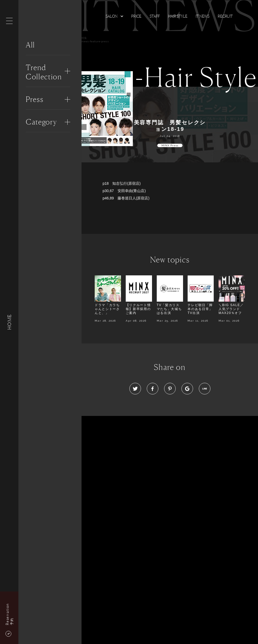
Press (35, 99)
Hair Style (178, 16)
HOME (9, 322)
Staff (155, 16)
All (30, 45)
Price (136, 16)
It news (203, 16)
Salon (112, 16)
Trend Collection (44, 72)
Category (41, 122)
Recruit (225, 16)
